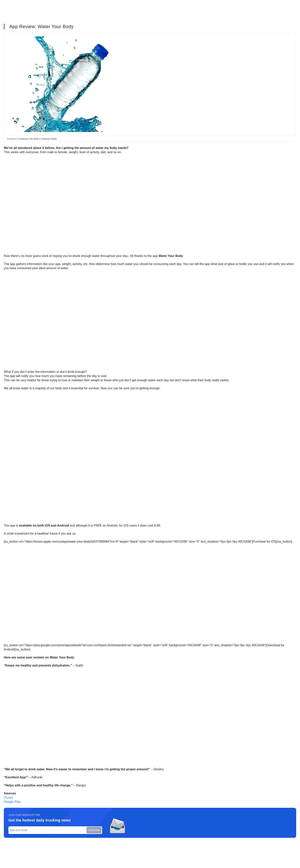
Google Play (12, 802)
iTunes (8, 798)
